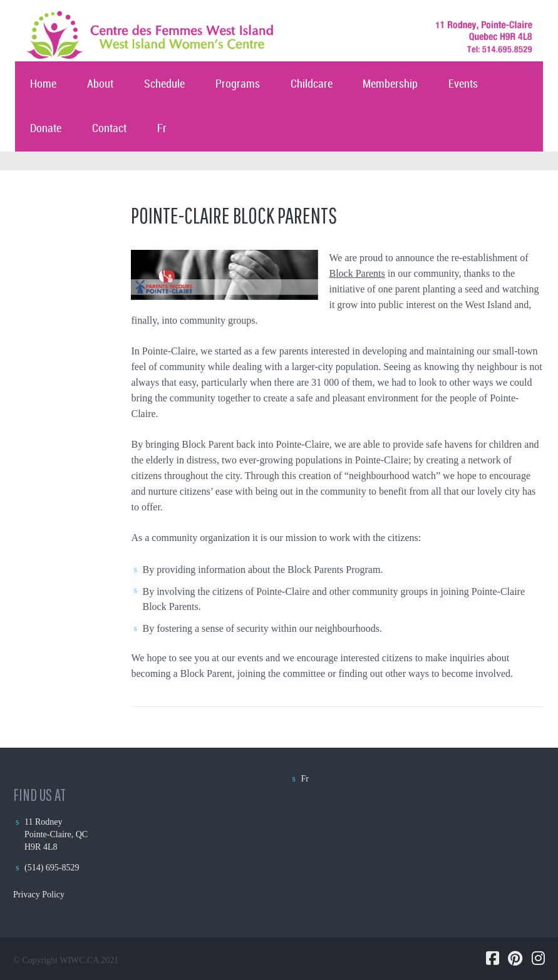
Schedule (164, 84)
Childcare (312, 84)
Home (43, 84)
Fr (162, 129)
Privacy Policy (39, 895)
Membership (390, 84)
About (100, 84)
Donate (46, 129)
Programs (238, 84)
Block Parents (357, 273)
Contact (109, 129)
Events (463, 84)
